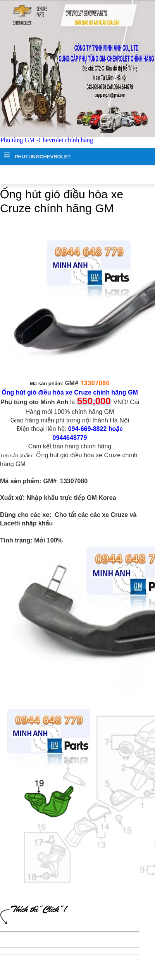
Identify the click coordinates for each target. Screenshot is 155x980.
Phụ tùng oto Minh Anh (34, 402)
